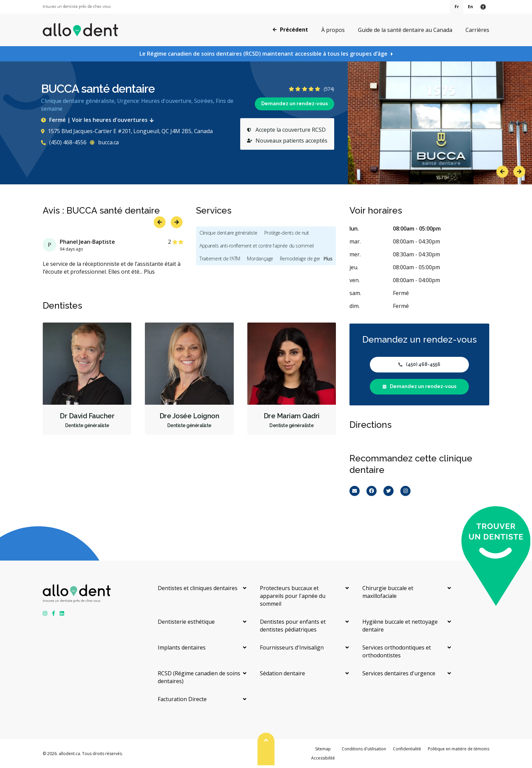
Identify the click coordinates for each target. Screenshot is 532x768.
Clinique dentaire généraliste (229, 233)
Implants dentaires (182, 647)
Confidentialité (407, 749)
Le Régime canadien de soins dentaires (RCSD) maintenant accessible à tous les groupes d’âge (263, 54)
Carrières (477, 30)
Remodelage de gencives (306, 259)
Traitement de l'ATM (220, 259)
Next (519, 172)
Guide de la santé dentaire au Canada (405, 30)
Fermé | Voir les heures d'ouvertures (99, 120)
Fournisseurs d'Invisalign (292, 647)
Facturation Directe (182, 699)
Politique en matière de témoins (459, 749)
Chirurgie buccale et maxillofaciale (388, 592)
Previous (502, 172)
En (470, 7)
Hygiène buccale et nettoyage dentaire (400, 626)
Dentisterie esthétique (186, 622)
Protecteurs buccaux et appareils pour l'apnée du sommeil (293, 596)
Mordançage (260, 259)
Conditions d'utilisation (364, 749)
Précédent (290, 30)
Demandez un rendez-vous (294, 104)
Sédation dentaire (282, 673)
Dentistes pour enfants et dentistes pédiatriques (293, 626)
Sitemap (323, 749)
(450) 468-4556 (64, 142)
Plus (149, 272)
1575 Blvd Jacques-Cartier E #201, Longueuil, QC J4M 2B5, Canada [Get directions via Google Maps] (127, 131)
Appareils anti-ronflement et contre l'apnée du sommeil (256, 246)
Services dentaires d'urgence (399, 673)
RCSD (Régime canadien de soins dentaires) (199, 677)
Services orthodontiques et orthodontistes (397, 651)
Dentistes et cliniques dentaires (198, 588)
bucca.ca (104, 142)
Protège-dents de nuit (287, 233)
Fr (457, 7)
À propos (333, 30)
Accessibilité (323, 758)
